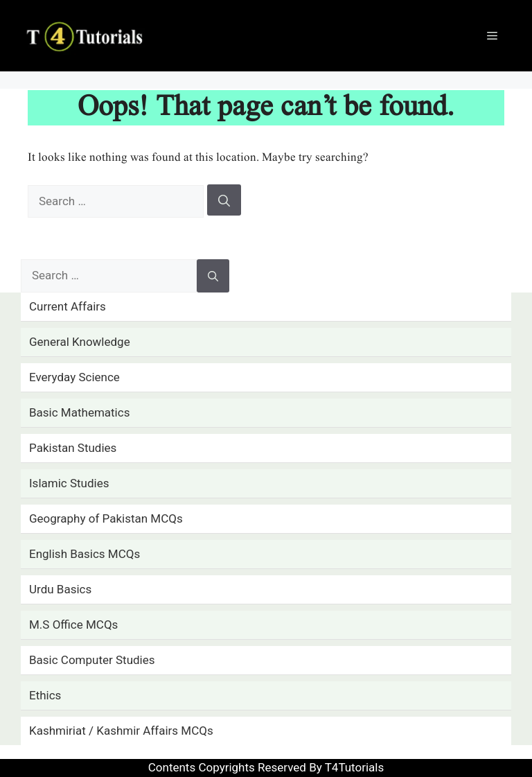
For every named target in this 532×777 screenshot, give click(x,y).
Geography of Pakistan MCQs (106, 518)
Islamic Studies (69, 483)
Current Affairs (68, 306)
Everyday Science (74, 377)
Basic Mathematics (79, 412)
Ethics (45, 695)
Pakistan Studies (73, 448)
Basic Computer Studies (92, 660)
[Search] (224, 200)
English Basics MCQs (85, 554)
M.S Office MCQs (73, 625)
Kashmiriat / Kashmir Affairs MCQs (121, 731)
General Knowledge (80, 342)
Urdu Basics (60, 589)
